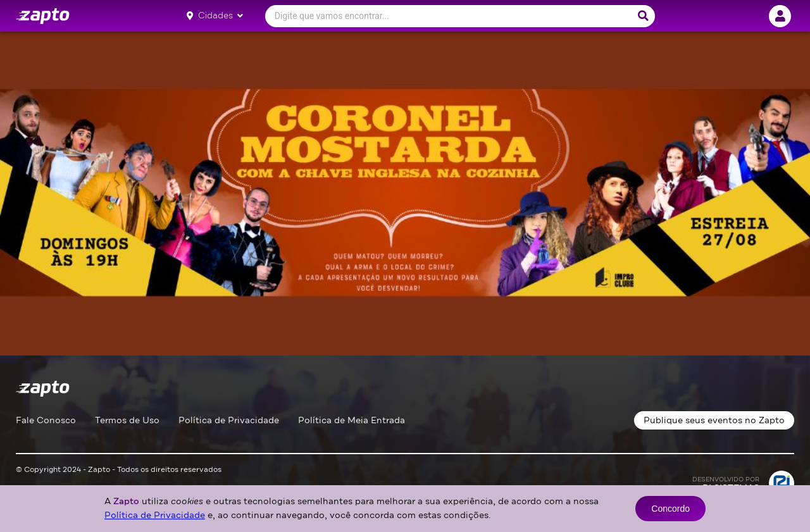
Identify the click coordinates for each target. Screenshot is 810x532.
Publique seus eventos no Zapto (714, 420)
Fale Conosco (46, 420)
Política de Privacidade (229, 420)
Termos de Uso (127, 420)
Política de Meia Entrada (352, 420)
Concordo (670, 509)
